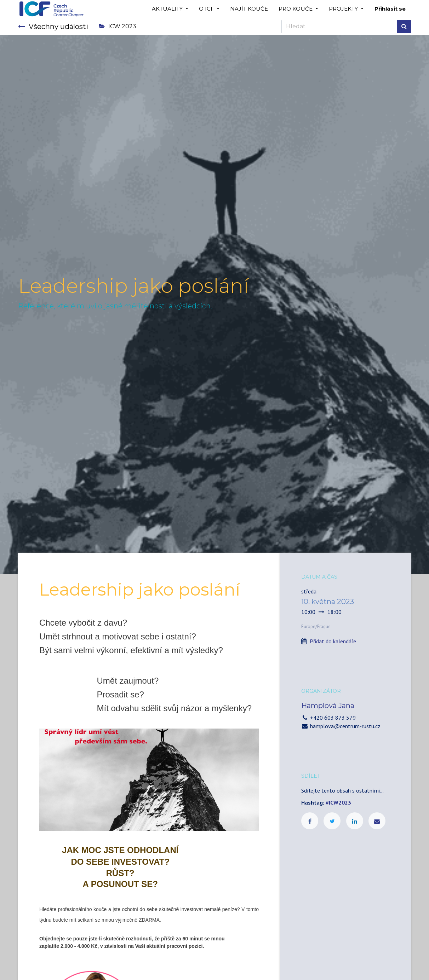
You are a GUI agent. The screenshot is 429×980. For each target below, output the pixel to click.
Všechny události (53, 27)
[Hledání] (404, 27)
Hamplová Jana (328, 706)
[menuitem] (249, 9)
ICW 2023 (118, 26)
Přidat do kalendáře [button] (333, 641)
